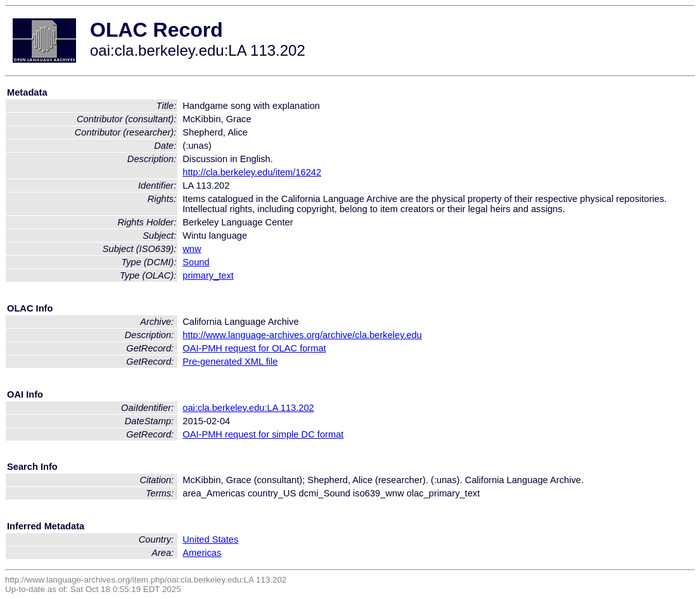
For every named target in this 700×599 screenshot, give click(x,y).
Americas (202, 553)
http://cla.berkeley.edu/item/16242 (252, 172)
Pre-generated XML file (230, 362)
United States (210, 539)
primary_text (208, 275)
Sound (196, 262)
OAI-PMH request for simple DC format (263, 434)
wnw (192, 249)
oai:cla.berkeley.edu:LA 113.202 (248, 408)
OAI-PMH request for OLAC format (254, 348)
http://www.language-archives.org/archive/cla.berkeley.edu (302, 335)
